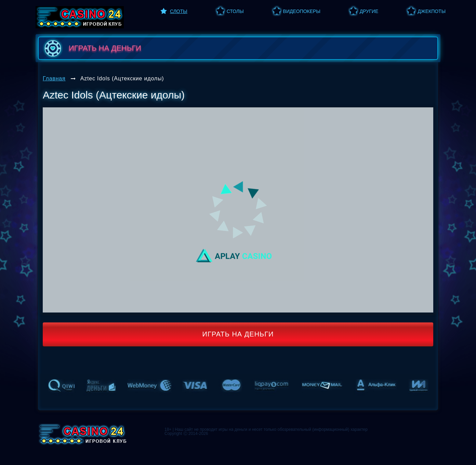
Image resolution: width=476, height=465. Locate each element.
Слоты (179, 11)
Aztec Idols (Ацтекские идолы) (122, 78)
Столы (235, 11)
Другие (369, 11)
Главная (54, 78)
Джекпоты (432, 11)
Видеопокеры (302, 11)
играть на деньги (91, 48)
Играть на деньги (238, 334)
